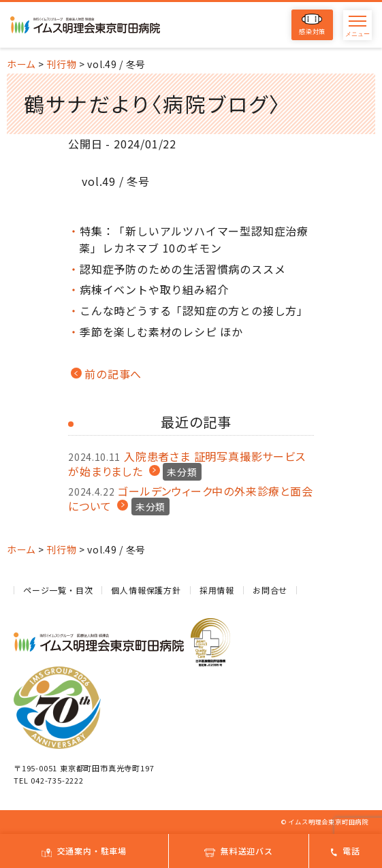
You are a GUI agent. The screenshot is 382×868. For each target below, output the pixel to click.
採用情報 (217, 590)
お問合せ (270, 590)
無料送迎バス (239, 851)
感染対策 (312, 25)
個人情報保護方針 (146, 590)
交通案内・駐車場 (84, 851)
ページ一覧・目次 (58, 590)
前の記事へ (113, 374)
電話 (346, 851)
